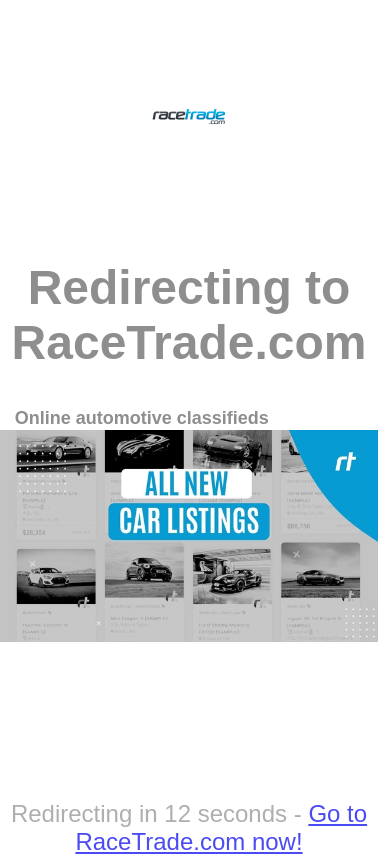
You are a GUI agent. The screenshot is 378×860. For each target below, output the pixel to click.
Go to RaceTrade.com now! (221, 827)
